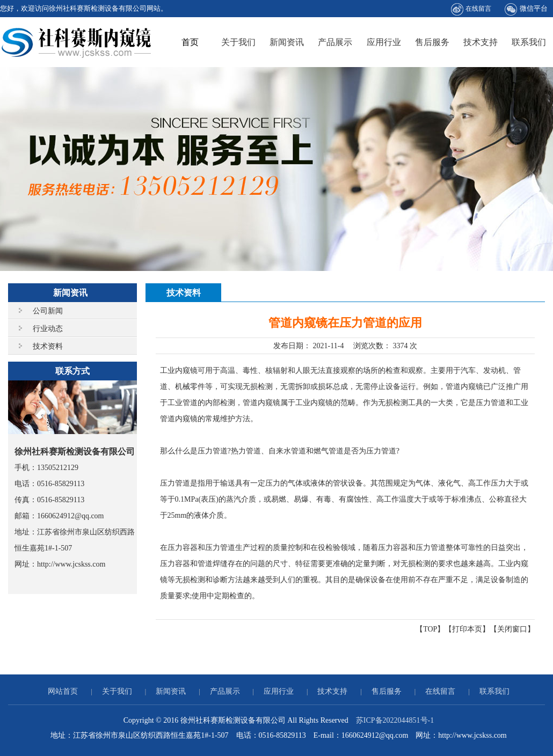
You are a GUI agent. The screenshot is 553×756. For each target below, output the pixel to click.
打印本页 (467, 629)
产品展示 (335, 42)
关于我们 (238, 42)
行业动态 (48, 329)
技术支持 (481, 42)
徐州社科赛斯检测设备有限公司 (77, 42)
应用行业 (384, 42)
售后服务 (432, 42)
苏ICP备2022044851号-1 (395, 720)
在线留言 (471, 9)
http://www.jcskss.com (71, 564)
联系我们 (529, 42)
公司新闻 (48, 311)
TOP (430, 629)
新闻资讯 (287, 42)
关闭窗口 (512, 629)
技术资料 (48, 346)
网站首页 (63, 691)
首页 (190, 42)
